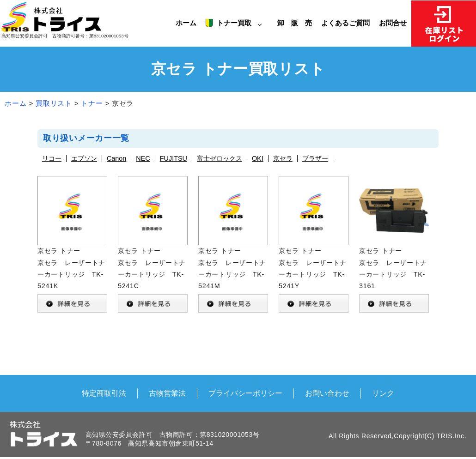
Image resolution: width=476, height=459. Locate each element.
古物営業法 (167, 393)
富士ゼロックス (220, 159)
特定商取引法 (104, 393)
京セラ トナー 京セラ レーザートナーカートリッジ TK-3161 (394, 246)
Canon (116, 159)
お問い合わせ (327, 393)
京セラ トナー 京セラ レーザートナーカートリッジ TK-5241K (72, 246)
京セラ (283, 159)
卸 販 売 (297, 23)
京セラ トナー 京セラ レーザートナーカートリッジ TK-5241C (153, 246)
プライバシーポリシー (245, 393)
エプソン (84, 159)
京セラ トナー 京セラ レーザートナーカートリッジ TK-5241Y (314, 246)
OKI (258, 159)
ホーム (186, 23)
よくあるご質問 (345, 23)
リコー (52, 159)
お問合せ (393, 23)
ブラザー (315, 159)
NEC (143, 159)
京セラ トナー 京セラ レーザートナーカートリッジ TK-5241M (233, 246)
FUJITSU (174, 159)
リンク (383, 393)
